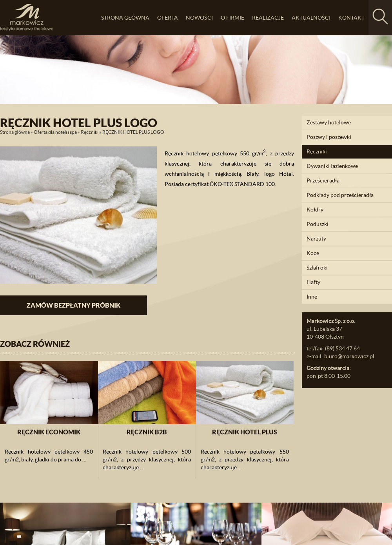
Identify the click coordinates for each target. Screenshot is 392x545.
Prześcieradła (323, 180)
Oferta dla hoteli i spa (55, 132)
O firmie (232, 18)
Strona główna (125, 18)
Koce (313, 253)
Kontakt (351, 18)
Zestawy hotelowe (329, 122)
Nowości (199, 18)
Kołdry (315, 210)
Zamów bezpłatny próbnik (73, 305)
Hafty (313, 282)
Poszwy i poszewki (329, 137)
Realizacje (268, 18)
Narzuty (316, 239)
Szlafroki (317, 268)
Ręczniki (90, 132)
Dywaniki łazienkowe (332, 166)
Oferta (168, 18)
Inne (312, 297)
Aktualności (311, 18)
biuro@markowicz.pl (349, 356)
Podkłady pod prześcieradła (340, 195)
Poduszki (318, 224)
